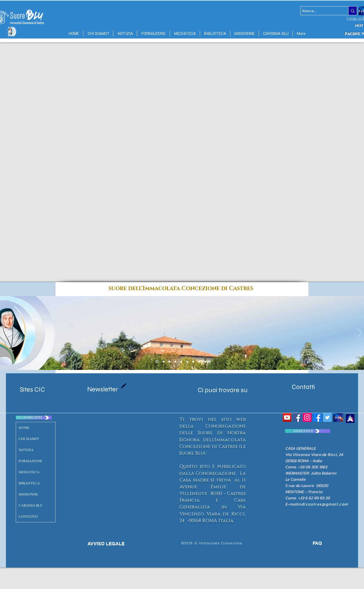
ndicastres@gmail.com (324, 504)
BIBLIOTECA (29, 483)
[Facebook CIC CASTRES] (317, 417)
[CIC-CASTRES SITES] (34, 418)
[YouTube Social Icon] (287, 417)
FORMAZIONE (30, 461)
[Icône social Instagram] (307, 417)
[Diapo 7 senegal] (181, 362)
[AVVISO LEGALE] (106, 544)
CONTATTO (28, 517)
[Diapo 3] (199, 362)
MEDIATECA (29, 472)
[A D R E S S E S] (308, 431)
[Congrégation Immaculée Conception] (297, 417)
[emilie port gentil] (169, 362)
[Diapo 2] (187, 362)
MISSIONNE (28, 494)
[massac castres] (175, 362)
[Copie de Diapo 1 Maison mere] (164, 362)
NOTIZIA (26, 450)
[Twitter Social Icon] (327, 417)
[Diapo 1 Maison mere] (157, 362)
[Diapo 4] (193, 362)
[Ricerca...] (320, 11)
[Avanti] (359, 333)
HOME (24, 428)
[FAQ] (311, 543)
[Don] (338, 417)
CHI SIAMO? (29, 439)
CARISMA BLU (31, 505)
